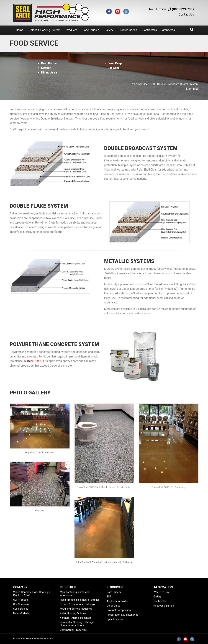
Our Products (21, 600)
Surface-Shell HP (35, 361)
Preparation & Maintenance (123, 615)
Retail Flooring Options (73, 613)
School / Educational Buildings (77, 604)
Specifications (115, 619)
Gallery (109, 30)
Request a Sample (164, 606)
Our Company (21, 604)
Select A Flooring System (45, 30)
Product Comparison (119, 610)
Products (71, 30)
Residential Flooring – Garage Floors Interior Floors (77, 624)
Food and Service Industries (76, 609)
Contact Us (186, 14)
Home (20, 30)
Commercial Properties (73, 630)
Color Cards (114, 606)
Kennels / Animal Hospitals (75, 618)
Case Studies (91, 30)
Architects (169, 30)
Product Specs (128, 30)
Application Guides (118, 601)
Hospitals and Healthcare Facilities (80, 600)
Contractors (150, 30)
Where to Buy (161, 592)
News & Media (21, 613)
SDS (109, 597)
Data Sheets (114, 592)
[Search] (192, 30)
